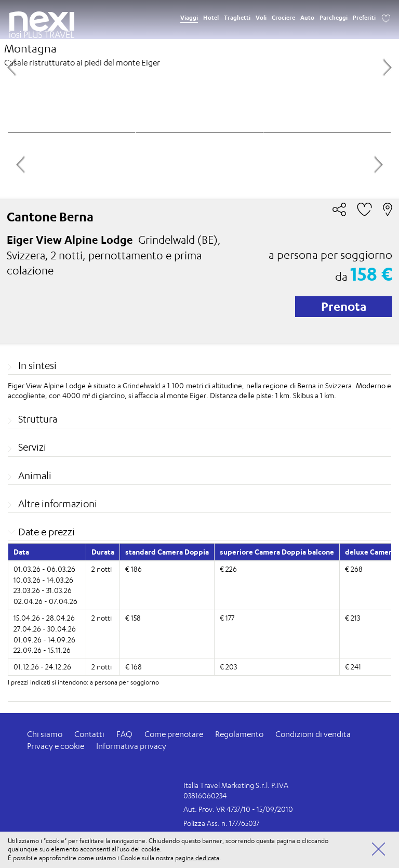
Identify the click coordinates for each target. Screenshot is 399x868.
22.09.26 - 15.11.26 (42, 650)
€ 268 (354, 569)
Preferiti (364, 18)
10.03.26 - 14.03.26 (43, 580)
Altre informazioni (58, 504)
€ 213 (353, 618)
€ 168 (134, 667)
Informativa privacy (131, 746)
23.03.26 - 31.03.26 (43, 590)
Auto (307, 18)
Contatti (89, 734)
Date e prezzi (46, 532)
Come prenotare (174, 734)
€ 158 (133, 618)
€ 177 (227, 618)
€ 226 (228, 569)
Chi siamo (45, 734)
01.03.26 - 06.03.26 (44, 569)
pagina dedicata (197, 858)
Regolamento (239, 734)
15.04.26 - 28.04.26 (44, 618)
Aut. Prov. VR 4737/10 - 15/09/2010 (238, 809)
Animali (35, 476)
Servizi (32, 447)
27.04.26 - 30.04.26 (45, 629)
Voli (261, 18)
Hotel (211, 18)
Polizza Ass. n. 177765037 (221, 823)
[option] (199, 66)
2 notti (102, 569)
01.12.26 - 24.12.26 (42, 667)
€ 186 (134, 569)
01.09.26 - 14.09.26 (44, 640)
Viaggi (189, 18)
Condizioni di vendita (313, 734)
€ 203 (228, 667)
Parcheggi (334, 18)
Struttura (38, 419)
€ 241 (353, 667)
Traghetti (237, 18)
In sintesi (37, 365)
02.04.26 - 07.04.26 (45, 601)
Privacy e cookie (56, 746)
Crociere (283, 18)
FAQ (124, 734)
